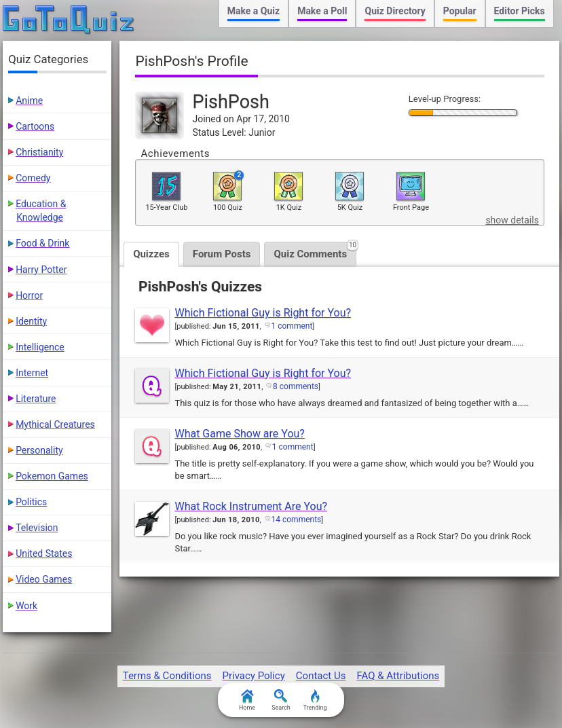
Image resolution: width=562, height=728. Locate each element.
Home (247, 700)
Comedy (33, 178)
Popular (460, 11)
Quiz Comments (315, 251)
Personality (39, 450)
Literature (36, 399)
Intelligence (40, 347)
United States (44, 553)
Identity (31, 321)
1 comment (292, 326)
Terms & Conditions (167, 676)
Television (37, 528)
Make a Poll (322, 11)
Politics (31, 502)
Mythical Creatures (55, 424)
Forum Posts (222, 254)
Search (281, 700)
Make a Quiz (254, 11)
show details (512, 220)
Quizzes (151, 254)
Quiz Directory (395, 11)
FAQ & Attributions (398, 676)
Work (26, 606)
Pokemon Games (52, 476)
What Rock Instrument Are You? (251, 506)
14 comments (297, 520)
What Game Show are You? (239, 434)
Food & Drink (42, 243)
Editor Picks (520, 11)
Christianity (39, 152)
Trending (315, 700)
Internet (32, 373)
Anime (29, 101)
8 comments (296, 386)
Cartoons (35, 126)
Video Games (44, 579)
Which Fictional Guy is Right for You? (263, 313)
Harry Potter (41, 270)
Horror (29, 295)
